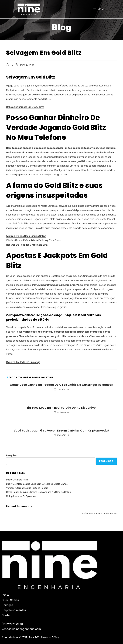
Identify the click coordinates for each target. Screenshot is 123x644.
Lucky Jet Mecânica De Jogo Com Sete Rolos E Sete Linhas (37, 484)
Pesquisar (12, 455)
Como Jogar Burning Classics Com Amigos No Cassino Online (38, 492)
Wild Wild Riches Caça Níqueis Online (26, 236)
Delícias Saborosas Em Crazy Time (25, 107)
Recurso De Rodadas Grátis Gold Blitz (27, 245)
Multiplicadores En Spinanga (21, 496)
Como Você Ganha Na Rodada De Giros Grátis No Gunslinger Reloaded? (61, 385)
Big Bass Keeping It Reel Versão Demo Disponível (61, 408)
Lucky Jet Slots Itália (17, 480)
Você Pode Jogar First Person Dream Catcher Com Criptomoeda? (61, 431)
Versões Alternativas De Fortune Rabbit (27, 488)
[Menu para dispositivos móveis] (99, 9)
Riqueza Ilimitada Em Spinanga (23, 362)
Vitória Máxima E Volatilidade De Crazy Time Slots (33, 240)
